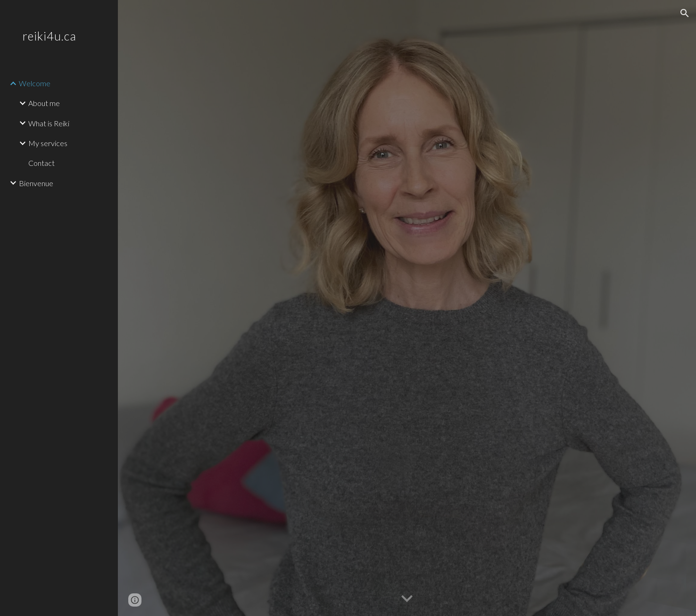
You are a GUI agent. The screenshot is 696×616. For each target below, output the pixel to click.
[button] (685, 13)
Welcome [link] (35, 83)
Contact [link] (41, 163)
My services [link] (48, 143)
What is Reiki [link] (49, 123)
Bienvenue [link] (36, 183)
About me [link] (44, 103)
